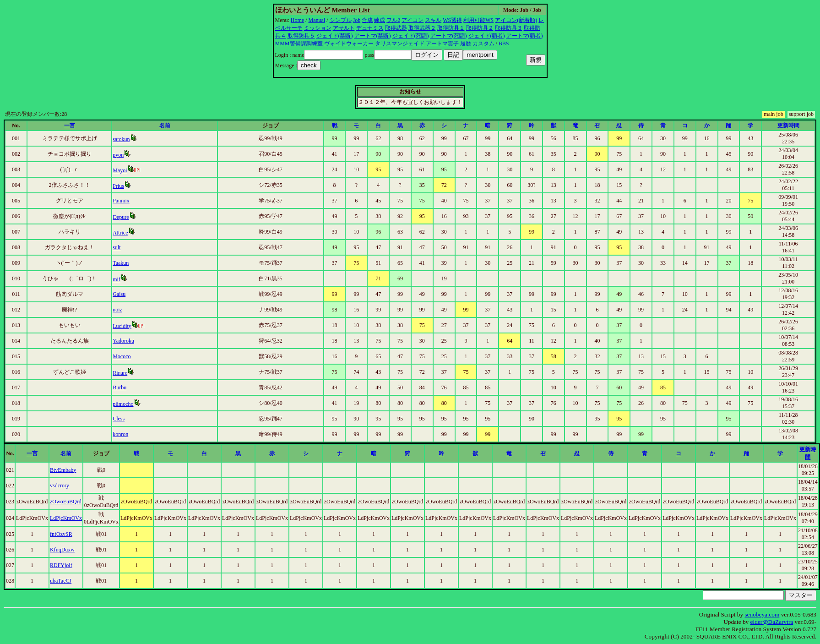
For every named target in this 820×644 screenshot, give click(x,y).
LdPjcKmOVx (66, 518)
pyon (118, 155)
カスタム (483, 44)
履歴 (466, 44)
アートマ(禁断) (373, 36)
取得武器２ (422, 28)
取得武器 (396, 28)
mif (117, 279)
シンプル (341, 20)
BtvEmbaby (63, 470)
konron (120, 434)
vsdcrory (60, 486)
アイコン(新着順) (516, 20)
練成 (380, 20)
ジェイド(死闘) (411, 36)
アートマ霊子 (442, 44)
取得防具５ (301, 36)
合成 (367, 20)
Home (297, 20)
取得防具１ (451, 28)
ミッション (318, 28)
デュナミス (370, 28)
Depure (121, 217)
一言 (70, 126)
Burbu (119, 387)
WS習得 (452, 20)
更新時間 (788, 126)
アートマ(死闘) (449, 36)
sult (117, 247)
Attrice (120, 233)
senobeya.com (762, 614)
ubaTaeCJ (61, 581)
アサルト (344, 28)
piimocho (123, 404)
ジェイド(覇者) (487, 36)
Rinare (120, 373)
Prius (118, 186)
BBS (504, 44)
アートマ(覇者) (525, 36)
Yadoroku (123, 341)
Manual (317, 20)
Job (357, 20)
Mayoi (120, 170)
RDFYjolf (61, 565)
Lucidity (122, 326)
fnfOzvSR (61, 534)
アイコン (413, 20)
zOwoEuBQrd (66, 502)
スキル (433, 20)
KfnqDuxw (62, 550)
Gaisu (119, 294)
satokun (121, 139)
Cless (119, 419)
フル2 (393, 20)
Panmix (121, 201)
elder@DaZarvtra (772, 622)
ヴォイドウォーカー (349, 44)
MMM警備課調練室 (299, 44)
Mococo (122, 356)
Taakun (121, 263)
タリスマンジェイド (400, 44)
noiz (117, 310)
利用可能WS (478, 20)
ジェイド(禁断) (335, 36)
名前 (165, 126)
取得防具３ (509, 28)
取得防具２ (480, 28)
